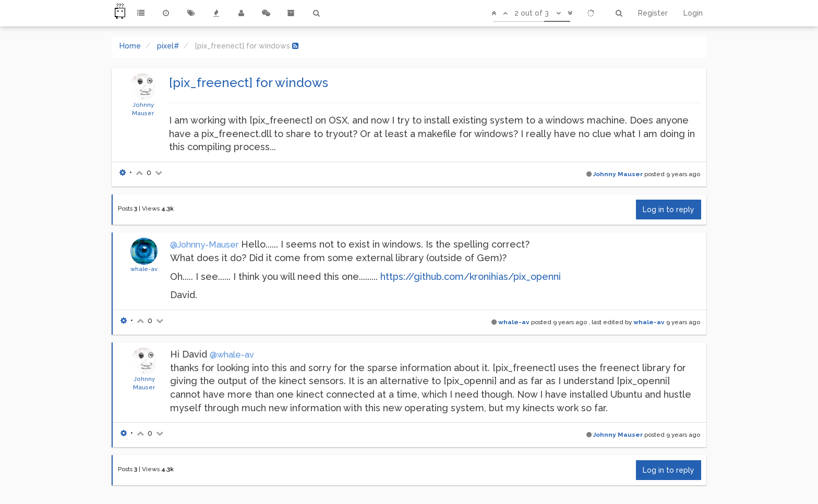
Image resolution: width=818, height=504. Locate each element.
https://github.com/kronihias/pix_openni (471, 276)
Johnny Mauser (618, 174)
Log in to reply (669, 210)
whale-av (144, 269)
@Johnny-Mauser (204, 245)
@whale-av (232, 355)
